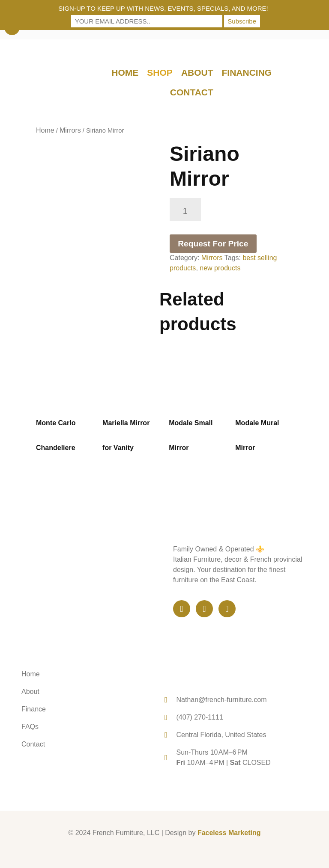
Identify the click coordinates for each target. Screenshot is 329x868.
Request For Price (213, 244)
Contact (192, 92)
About (197, 73)
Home (125, 73)
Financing (247, 73)
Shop (160, 73)
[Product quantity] (185, 209)
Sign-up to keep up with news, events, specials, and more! (163, 8)
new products (220, 268)
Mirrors (70, 130)
